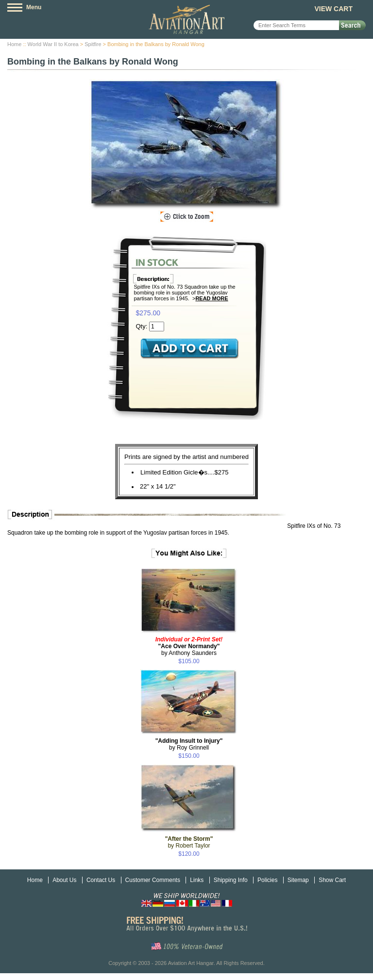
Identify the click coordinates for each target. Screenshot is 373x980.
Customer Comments (153, 880)
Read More (212, 298)
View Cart (333, 9)
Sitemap (298, 880)
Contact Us (101, 880)
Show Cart (332, 880)
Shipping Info (231, 880)
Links (197, 880)
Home (14, 44)
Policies (267, 880)
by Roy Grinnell (189, 744)
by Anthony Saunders (189, 646)
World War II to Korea (53, 44)
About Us (64, 880)
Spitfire (93, 44)
